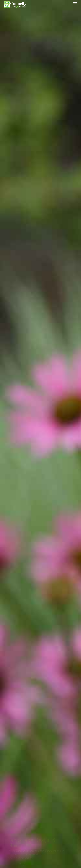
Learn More (16, 864)
